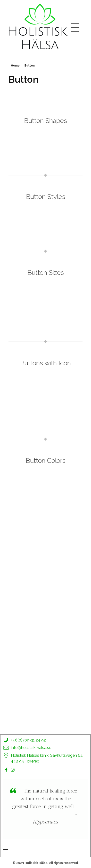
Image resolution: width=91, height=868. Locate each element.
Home (15, 66)
